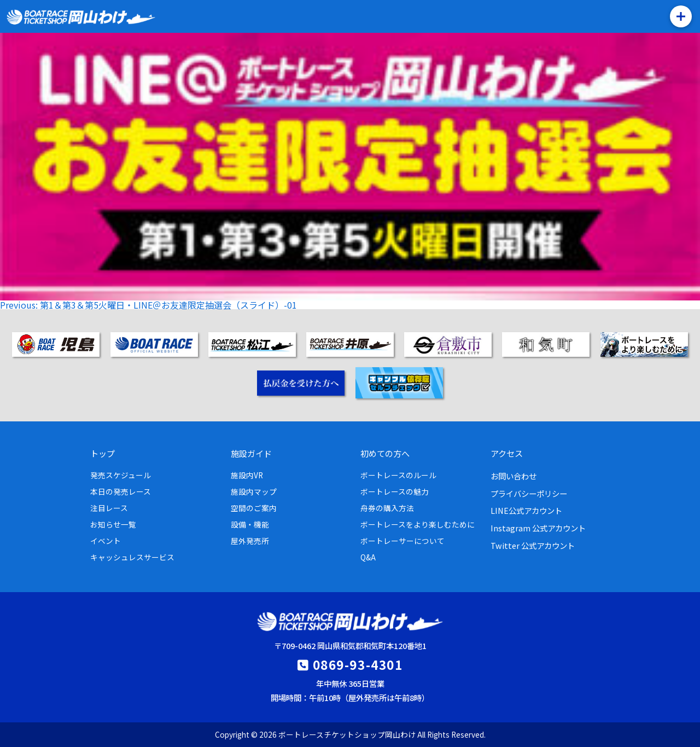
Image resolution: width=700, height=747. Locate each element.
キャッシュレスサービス (132, 557)
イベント (106, 541)
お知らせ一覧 (113, 524)
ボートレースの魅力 (395, 491)
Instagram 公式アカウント (538, 528)
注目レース (109, 508)
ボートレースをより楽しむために (418, 524)
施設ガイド (251, 453)
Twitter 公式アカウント (533, 545)
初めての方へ (385, 453)
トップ (103, 453)
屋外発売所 (250, 541)
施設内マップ (254, 491)
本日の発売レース (121, 491)
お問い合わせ (514, 476)
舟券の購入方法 (387, 508)
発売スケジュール (121, 475)
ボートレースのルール (398, 475)
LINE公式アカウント (526, 510)
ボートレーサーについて (402, 541)
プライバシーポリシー (529, 493)
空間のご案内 (254, 508)
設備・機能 (250, 524)
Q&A (368, 557)
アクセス (507, 453)
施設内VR (247, 475)
